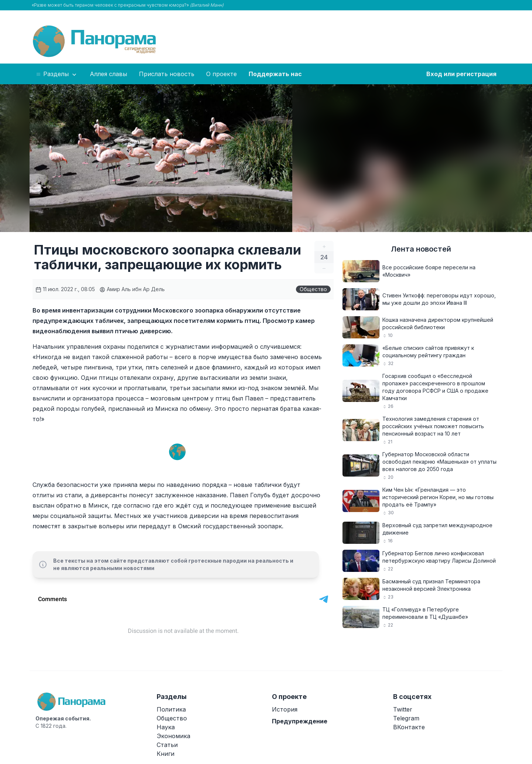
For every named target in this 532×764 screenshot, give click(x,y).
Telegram (406, 718)
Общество (313, 289)
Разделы (57, 74)
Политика (171, 709)
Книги (166, 754)
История (285, 709)
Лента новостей (421, 249)
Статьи (167, 745)
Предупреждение (300, 721)
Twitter (403, 709)
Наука (166, 727)
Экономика (173, 736)
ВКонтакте (409, 727)
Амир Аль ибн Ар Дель (132, 289)
